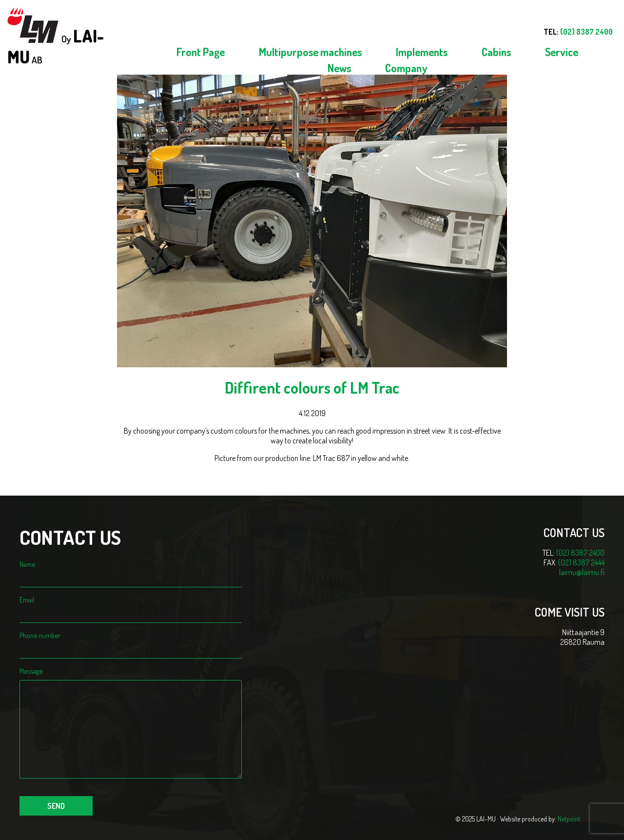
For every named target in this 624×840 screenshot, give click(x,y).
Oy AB (56, 37)
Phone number (131, 642)
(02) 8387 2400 (580, 553)
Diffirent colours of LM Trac (312, 388)
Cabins (496, 52)
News (339, 68)
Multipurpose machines (310, 52)
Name (131, 571)
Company (406, 68)
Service (562, 52)
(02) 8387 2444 (581, 562)
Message (131, 675)
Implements (422, 52)
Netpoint (569, 819)
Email (131, 606)
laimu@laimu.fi (582, 572)
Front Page (201, 52)
